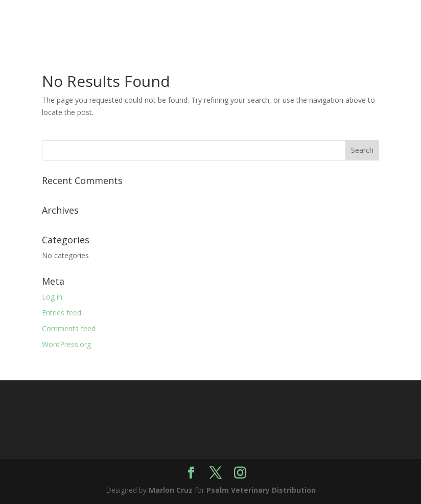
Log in (52, 297)
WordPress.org (66, 344)
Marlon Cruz (171, 490)
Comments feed (69, 328)
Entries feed (62, 313)
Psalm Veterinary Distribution (261, 490)
